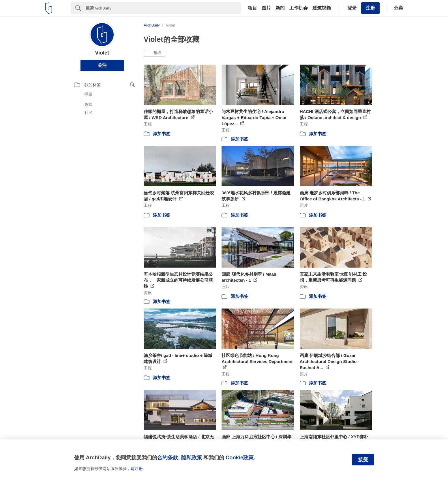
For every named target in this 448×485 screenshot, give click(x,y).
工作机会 (299, 8)
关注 (102, 65)
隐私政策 (192, 457)
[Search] (163, 8)
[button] (154, 53)
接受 (363, 460)
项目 (252, 8)
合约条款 (168, 457)
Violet (102, 53)
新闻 (280, 8)
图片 (266, 8)
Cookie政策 (240, 457)
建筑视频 (322, 8)
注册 (370, 8)
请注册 (137, 469)
